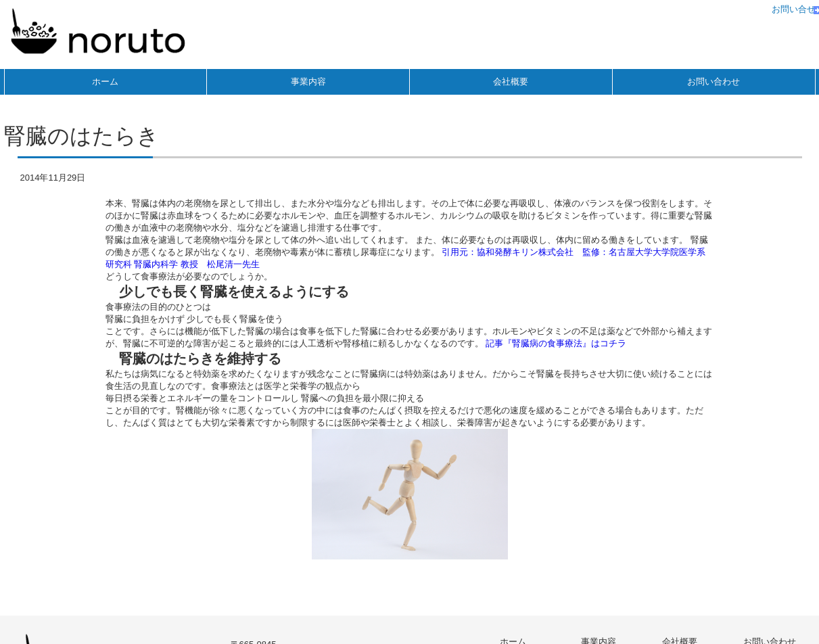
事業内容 (308, 82)
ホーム (105, 82)
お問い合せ (794, 9)
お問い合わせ (713, 82)
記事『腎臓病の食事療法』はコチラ (556, 343)
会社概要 (511, 82)
